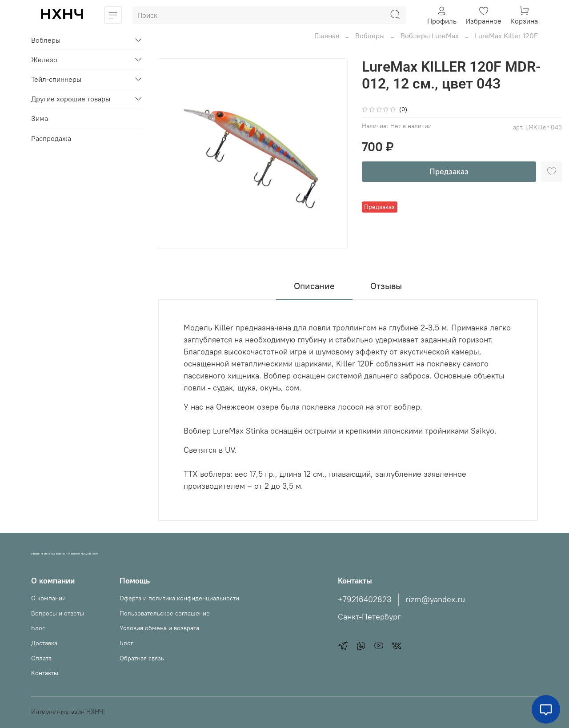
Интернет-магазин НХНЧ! (68, 712)
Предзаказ (449, 171)
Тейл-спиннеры (56, 79)
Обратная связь (142, 658)
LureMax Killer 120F (506, 36)
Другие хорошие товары (71, 99)
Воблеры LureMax (430, 36)
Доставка (44, 643)
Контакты (45, 673)
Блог (38, 628)
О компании (48, 598)
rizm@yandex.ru (435, 599)
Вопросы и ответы (58, 613)
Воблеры (370, 36)
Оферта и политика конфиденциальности (179, 598)
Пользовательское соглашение (165, 613)
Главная (327, 36)
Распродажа (51, 138)
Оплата (41, 658)
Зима (40, 118)
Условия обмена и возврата (159, 628)
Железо (44, 60)
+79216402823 (365, 599)
